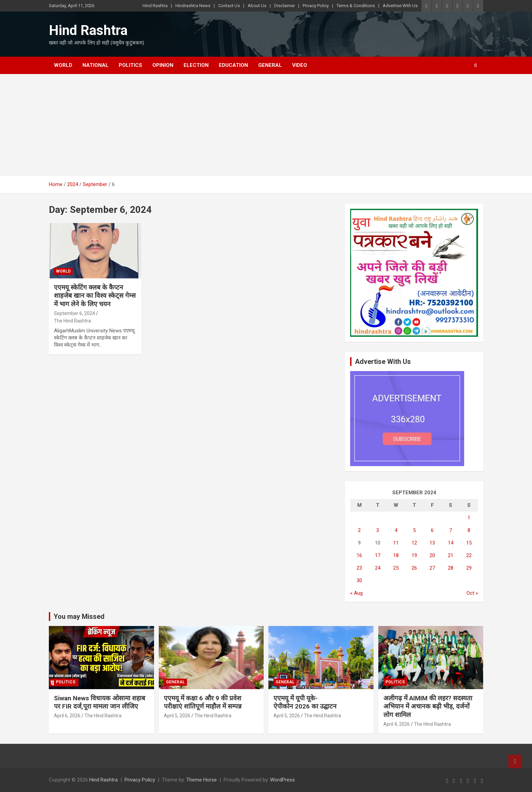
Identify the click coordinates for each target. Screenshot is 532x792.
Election (196, 65)
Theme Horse (202, 780)
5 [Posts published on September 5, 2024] (414, 530)
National (96, 65)
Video (300, 65)
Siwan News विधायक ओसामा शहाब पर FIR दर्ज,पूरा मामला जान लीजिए (100, 702)
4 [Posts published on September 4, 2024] (396, 530)
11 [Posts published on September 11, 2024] (396, 543)
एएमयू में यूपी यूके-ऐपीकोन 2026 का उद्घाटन (305, 702)
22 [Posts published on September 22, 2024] (469, 555)
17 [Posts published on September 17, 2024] (378, 555)
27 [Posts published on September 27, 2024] (432, 568)
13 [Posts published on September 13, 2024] (432, 543)
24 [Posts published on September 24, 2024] (378, 568)
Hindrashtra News (193, 6)
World (63, 65)
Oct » (472, 593)
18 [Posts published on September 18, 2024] (396, 555)
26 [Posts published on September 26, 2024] (414, 568)
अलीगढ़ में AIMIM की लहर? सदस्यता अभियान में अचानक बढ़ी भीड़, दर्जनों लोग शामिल (428, 706)
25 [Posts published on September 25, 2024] (396, 568)
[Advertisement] (266, 125)
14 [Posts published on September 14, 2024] (451, 543)
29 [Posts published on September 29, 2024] (469, 568)
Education (233, 65)
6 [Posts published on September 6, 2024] (432, 530)
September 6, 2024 (74, 313)
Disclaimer (284, 6)
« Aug (356, 593)
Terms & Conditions (356, 6)
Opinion (163, 65)
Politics (130, 65)
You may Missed (79, 616)
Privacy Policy (316, 6)
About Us (257, 6)
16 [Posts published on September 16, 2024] (359, 555)
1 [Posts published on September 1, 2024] (469, 518)
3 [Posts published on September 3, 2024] (378, 530)
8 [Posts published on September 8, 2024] (469, 530)
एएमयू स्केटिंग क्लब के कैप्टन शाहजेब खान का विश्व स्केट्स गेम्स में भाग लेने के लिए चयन (95, 296)
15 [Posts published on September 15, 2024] (469, 543)
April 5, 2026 (177, 716)
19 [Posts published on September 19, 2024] (414, 555)
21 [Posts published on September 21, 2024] (451, 555)
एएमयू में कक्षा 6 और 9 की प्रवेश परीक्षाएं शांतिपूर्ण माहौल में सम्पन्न (203, 702)
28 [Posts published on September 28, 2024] (451, 568)
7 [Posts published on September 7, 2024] (451, 530)
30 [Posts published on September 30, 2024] (359, 581)
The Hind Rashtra (72, 321)
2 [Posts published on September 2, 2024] (359, 530)
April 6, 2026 (67, 716)
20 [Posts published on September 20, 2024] (432, 555)
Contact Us (229, 6)
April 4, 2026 (397, 724)
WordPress (282, 780)
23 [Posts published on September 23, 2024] (359, 568)
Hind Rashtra (155, 6)
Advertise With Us (400, 6)
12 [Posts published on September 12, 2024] (414, 543)
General (270, 65)
